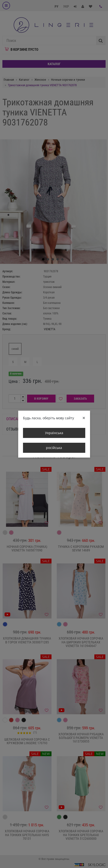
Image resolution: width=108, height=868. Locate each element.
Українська (54, 433)
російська (54, 448)
